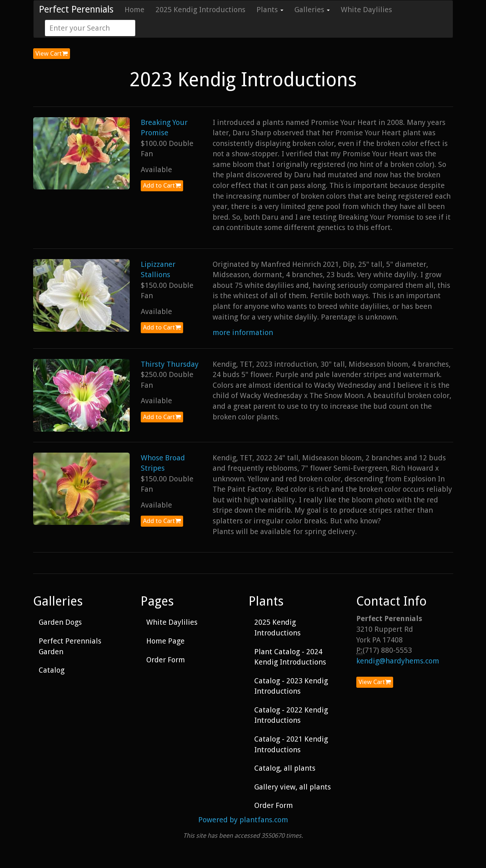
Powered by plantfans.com (243, 820)
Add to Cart (162, 185)
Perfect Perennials (76, 9)
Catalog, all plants (285, 768)
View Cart (52, 53)
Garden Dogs (60, 622)
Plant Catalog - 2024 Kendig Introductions (290, 657)
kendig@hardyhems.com (398, 661)
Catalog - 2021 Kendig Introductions (291, 744)
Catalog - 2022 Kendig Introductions (291, 715)
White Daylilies (366, 10)
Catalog (52, 670)
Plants (270, 10)
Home (134, 10)
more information (243, 332)
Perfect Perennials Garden (70, 646)
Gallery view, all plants (293, 787)
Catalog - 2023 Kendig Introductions (291, 686)
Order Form (166, 660)
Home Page (165, 641)
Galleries (312, 10)
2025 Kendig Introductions (200, 10)
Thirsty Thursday (170, 364)
